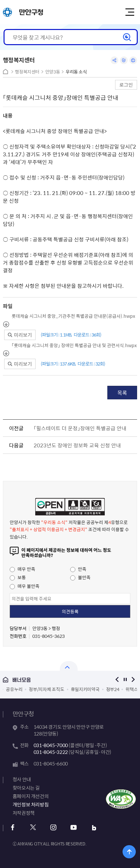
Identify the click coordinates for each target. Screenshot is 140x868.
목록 (122, 393)
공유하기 (114, 60)
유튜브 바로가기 (74, 828)
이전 (117, 680)
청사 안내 (22, 779)
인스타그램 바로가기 (54, 828)
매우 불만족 (25, 586)
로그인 (126, 85)
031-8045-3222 (51, 752)
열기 (69, 666)
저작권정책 (24, 813)
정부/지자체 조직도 (46, 689)
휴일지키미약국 (85, 689)
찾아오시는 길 (26, 788)
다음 (133, 680)
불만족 (80, 577)
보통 (18, 577)
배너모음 (54, 680)
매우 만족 (22, 569)
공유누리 (14, 689)
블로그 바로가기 (94, 828)
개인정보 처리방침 (31, 805)
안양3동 (53, 72)
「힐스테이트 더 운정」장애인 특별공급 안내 (80, 428)
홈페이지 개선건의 (31, 796)
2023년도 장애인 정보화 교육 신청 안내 (77, 445)
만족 (78, 569)
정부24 (113, 689)
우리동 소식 (76, 72)
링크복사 (124, 60)
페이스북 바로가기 (13, 828)
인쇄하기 (133, 60)
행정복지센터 (27, 72)
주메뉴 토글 (130, 12)
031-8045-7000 (51, 745)
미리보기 (20, 335)
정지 (125, 680)
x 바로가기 (33, 828)
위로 (129, 852)
